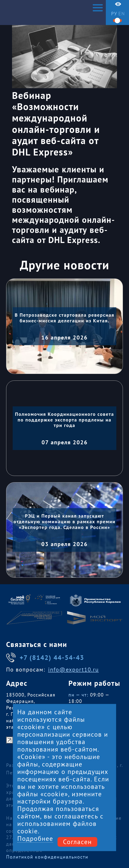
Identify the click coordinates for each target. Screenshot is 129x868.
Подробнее (35, 839)
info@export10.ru (73, 670)
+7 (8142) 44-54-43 (45, 657)
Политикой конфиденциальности (47, 857)
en (122, 14)
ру (114, 14)
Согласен (77, 842)
